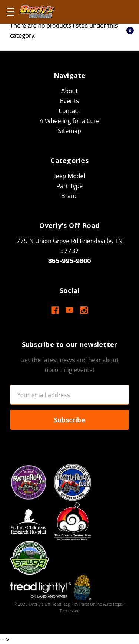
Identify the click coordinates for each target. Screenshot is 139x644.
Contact (69, 111)
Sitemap (69, 131)
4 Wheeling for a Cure (70, 121)
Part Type (70, 186)
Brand (70, 196)
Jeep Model (69, 176)
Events (70, 101)
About (70, 91)
